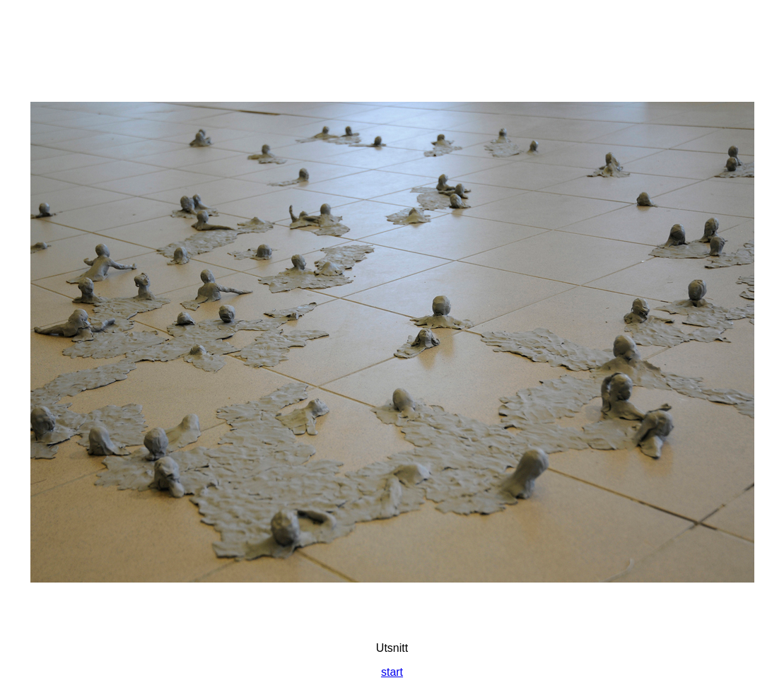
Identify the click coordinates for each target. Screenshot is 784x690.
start (392, 672)
